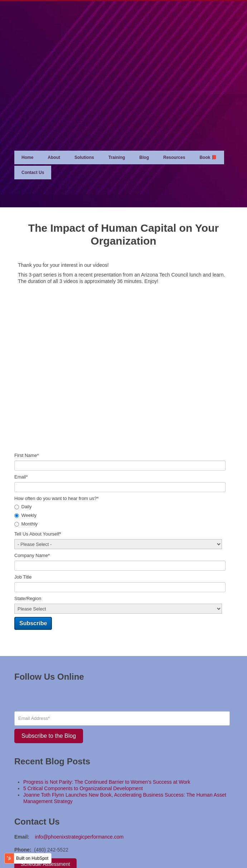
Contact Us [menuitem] (33, 133)
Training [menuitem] (117, 118)
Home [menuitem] (27, 118)
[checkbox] (124, 477)
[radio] (124, 468)
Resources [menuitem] (174, 118)
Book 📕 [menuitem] (208, 118)
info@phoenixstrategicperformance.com (79, 798)
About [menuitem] (54, 118)
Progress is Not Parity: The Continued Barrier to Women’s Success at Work (107, 743)
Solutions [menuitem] (84, 118)
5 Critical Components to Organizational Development (83, 749)
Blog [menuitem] (144, 118)
